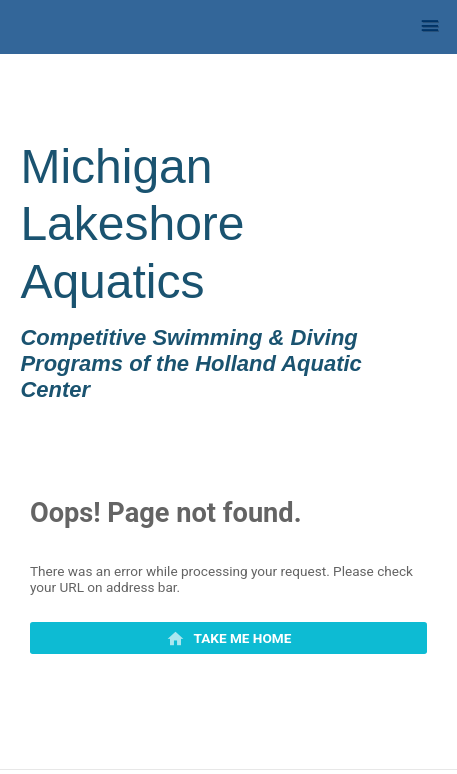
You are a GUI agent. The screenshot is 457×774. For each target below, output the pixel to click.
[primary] (228, 638)
